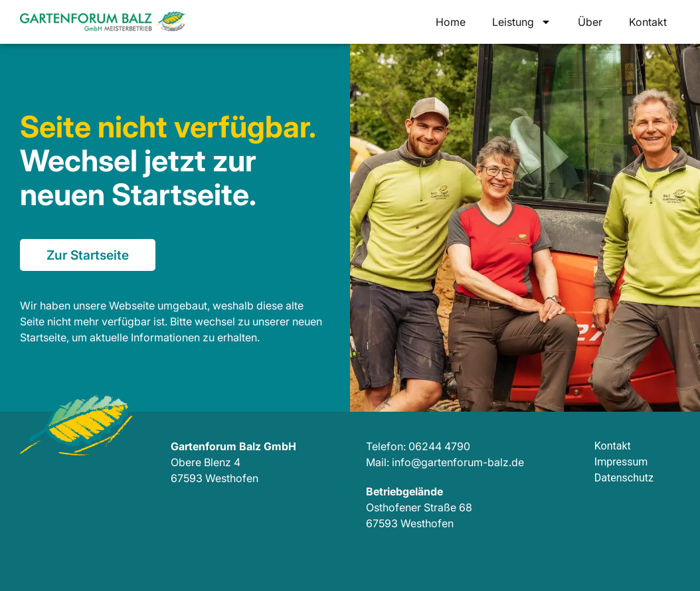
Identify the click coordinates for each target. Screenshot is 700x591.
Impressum (621, 462)
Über (590, 22)
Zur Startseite (88, 255)
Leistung (522, 22)
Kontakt (648, 22)
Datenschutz (624, 478)
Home (451, 22)
